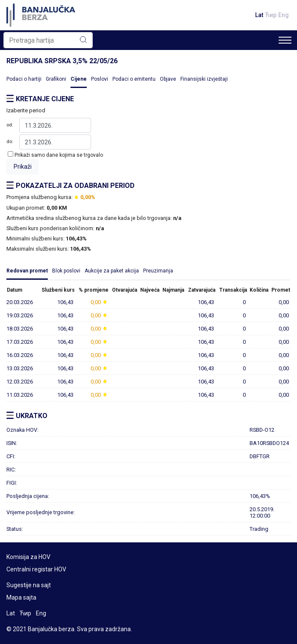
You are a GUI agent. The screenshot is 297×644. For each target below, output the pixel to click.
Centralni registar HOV (36, 569)
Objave (168, 79)
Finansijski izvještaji (204, 79)
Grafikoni (56, 79)
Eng (284, 15)
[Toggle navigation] (285, 40)
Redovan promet (27, 271)
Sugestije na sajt (29, 585)
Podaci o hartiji (24, 79)
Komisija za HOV (28, 557)
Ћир (271, 15)
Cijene (79, 79)
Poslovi (100, 79)
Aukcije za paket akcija (112, 271)
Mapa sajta (21, 597)
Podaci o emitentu (134, 79)
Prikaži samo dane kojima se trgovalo (59, 155)
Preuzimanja (158, 271)
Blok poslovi (66, 271)
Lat (259, 15)
